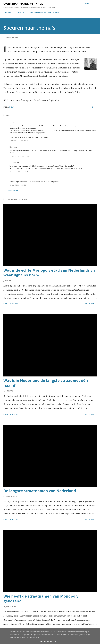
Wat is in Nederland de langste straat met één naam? (46, 383)
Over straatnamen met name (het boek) (43, 12)
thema (12, 107)
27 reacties (14, 304)
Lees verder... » (91, 304)
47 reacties (14, 414)
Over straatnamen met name (23, 4)
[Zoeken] (86, 4)
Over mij (20, 12)
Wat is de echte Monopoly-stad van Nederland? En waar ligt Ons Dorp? (49, 273)
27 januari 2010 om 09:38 (19, 156)
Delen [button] (92, 107)
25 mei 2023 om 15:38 (18, 185)
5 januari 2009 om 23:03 (19, 141)
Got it (58, 642)
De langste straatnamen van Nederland (40, 491)
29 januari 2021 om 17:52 (19, 172)
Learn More (46, 642)
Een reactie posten (11, 190)
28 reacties (14, 520)
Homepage (7, 12)
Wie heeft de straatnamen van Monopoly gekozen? (41, 599)
